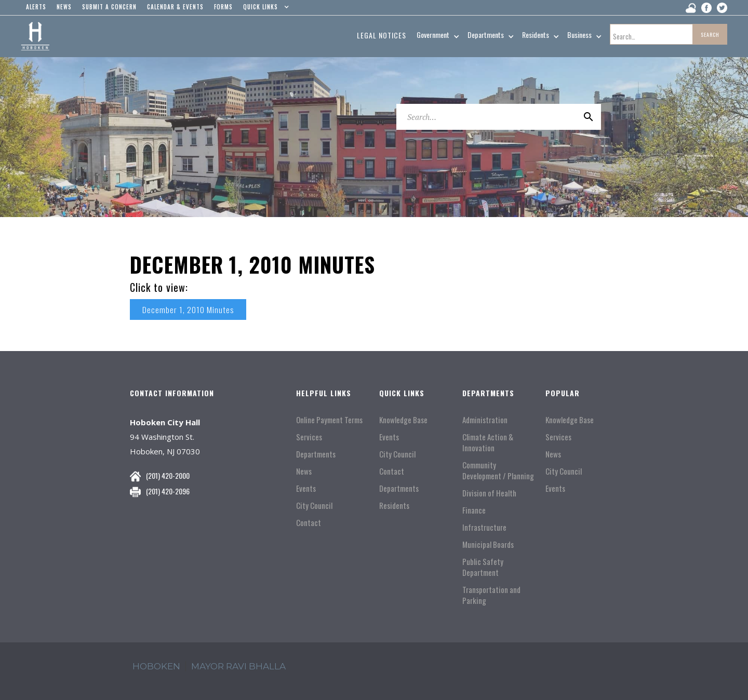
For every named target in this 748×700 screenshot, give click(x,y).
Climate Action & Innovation (488, 442)
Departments (316, 454)
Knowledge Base (403, 420)
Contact (309, 523)
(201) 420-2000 (168, 475)
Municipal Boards (488, 544)
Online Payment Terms (329, 420)
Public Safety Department (483, 567)
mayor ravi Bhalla (238, 666)
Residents (394, 506)
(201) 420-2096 (168, 491)
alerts (36, 7)
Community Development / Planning (498, 470)
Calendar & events (175, 7)
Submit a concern (109, 7)
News (304, 471)
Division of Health (489, 493)
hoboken (156, 666)
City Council (314, 506)
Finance (474, 510)
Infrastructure (484, 527)
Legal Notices (382, 35)
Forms (223, 7)
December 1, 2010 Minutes (188, 309)
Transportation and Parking (491, 595)
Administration (485, 420)
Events (306, 488)
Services (309, 437)
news (64, 7)
